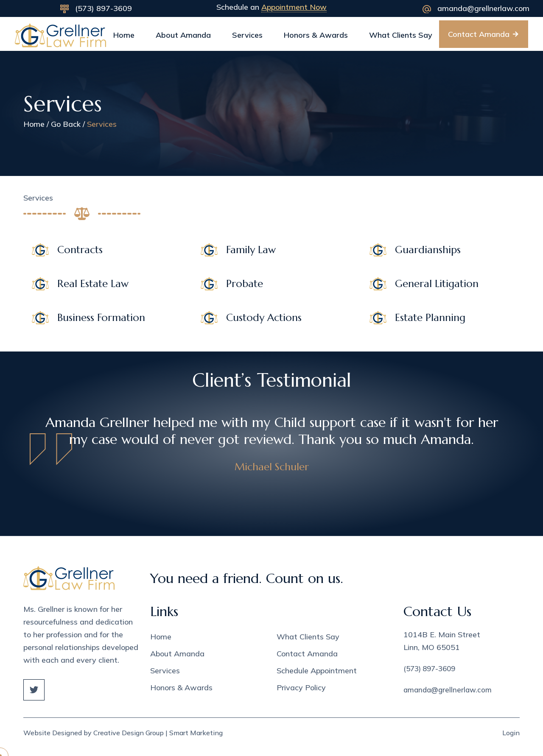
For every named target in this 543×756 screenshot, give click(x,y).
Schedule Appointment (317, 671)
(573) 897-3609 (104, 8)
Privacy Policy (301, 688)
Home (124, 35)
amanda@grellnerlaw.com (483, 8)
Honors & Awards (316, 35)
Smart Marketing (196, 733)
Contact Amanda (307, 654)
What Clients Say (401, 35)
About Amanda (183, 35)
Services (247, 35)
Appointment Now (294, 7)
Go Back (66, 124)
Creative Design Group (129, 733)
